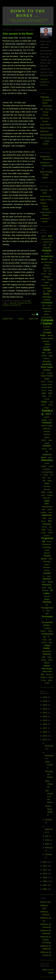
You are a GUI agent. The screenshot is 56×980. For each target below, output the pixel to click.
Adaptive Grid (48, 242)
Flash (50, 390)
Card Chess (45, 125)
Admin (45, 245)
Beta (45, 271)
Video (50, 643)
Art (50, 259)
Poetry (50, 530)
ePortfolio (47, 370)
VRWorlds (47, 654)
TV (49, 637)
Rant (50, 559)
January (48, 854)
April (47, 844)
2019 (45, 720)
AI (50, 245)
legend (46, 475)
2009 (45, 877)
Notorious (44, 131)
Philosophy (47, 524)
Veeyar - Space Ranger (45, 206)
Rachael (47, 553)
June (47, 840)
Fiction (43, 382)
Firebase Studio (47, 385)
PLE (44, 530)
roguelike (47, 573)
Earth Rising (45, 196)
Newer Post (8, 319)
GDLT (48, 414)
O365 (44, 518)
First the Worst (47, 387)
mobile (50, 492)
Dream (50, 353)
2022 (45, 713)
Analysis (47, 250)
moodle (50, 495)
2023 (45, 709)
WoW (50, 680)
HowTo (44, 440)
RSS (34, 315)
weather (47, 666)
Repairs (47, 565)
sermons (47, 579)
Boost (44, 280)
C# (51, 285)
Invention (47, 446)
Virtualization (47, 651)
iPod (50, 449)
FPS (50, 396)
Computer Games (47, 322)
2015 (45, 736)
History (47, 437)
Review (47, 570)
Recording (47, 562)
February (49, 848)
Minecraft (47, 489)
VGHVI (44, 643)
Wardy (50, 657)
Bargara (47, 265)
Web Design (47, 669)
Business (45, 285)
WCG (47, 663)
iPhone (44, 449)
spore (44, 588)
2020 (45, 716)
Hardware (47, 423)
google (44, 420)
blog (50, 274)
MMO (43, 492)
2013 (45, 862)
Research (47, 567)
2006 (45, 889)
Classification (47, 309)
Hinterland (47, 434)
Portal (50, 533)
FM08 (44, 393)
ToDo (48, 611)
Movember (47, 498)
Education (47, 361)
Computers (47, 327)
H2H (50, 420)
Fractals (47, 399)
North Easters (49, 765)
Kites (50, 457)
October (48, 820)
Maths (47, 484)
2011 (45, 870)
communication (47, 317)
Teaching (47, 602)
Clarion (49, 306)
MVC (47, 504)
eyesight (49, 373)
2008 (45, 881)
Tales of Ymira (46, 200)
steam (47, 599)
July (47, 836)
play (50, 527)
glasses (47, 417)
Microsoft (47, 486)
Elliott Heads (47, 367)
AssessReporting (47, 262)
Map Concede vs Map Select (46, 175)
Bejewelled (47, 268)
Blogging (47, 277)
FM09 (50, 393)
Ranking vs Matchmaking (47, 166)
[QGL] (44, 236)
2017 (45, 728)
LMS (44, 481)
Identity (47, 443)
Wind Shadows (49, 784)
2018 (45, 724)
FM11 (44, 396)
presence (47, 536)
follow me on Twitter (48, 971)
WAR (44, 657)
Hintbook (47, 432)
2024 (45, 705)
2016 (45, 732)
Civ (43, 306)
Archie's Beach (17, 303)
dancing (50, 335)
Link (49, 478)
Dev (44, 353)
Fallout (47, 379)
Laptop (47, 463)
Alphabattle (47, 248)
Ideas (50, 440)
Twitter (44, 640)
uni (50, 640)
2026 (45, 697)
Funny (44, 402)
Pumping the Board (49, 774)
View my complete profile (45, 82)
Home (21, 319)
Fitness (44, 390)
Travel (50, 631)
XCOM (47, 683)
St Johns (45, 590)
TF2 (47, 605)
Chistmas (47, 300)
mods (43, 495)
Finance (50, 382)
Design (47, 350)
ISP (47, 452)
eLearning (47, 364)
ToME (47, 614)
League (44, 466)
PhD (50, 521)
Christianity (47, 303)
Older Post (34, 319)
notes (50, 513)
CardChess (47, 297)
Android (47, 254)
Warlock (44, 660)
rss (44, 576)
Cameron (47, 288)
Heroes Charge (47, 426)
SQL (50, 588)
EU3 (43, 373)
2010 (45, 874)
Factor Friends (46, 128)
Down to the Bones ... (28, 13)
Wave (50, 660)
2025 (45, 701)
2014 (45, 740)
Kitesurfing (15, 305)
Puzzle (47, 550)
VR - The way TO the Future (46, 112)
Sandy (49, 576)
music (47, 501)
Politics (44, 533)
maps (49, 481)
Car (44, 291)
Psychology (47, 547)
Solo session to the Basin (18, 34)
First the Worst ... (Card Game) (46, 141)
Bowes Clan (45, 902)
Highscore (47, 429)
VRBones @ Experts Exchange (46, 940)
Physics (44, 527)
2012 (45, 866)
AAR (50, 236)
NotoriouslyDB (46, 135)
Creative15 (47, 330)
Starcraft (47, 596)
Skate (44, 582)
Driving (44, 356)
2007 (45, 885)
